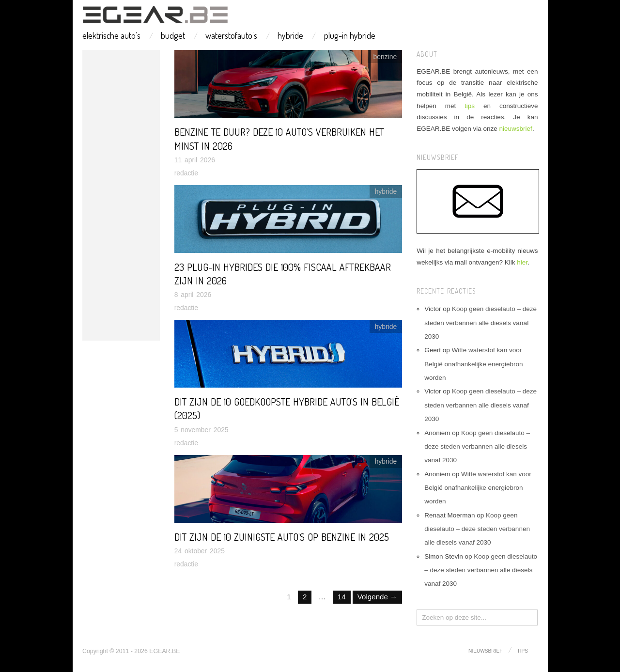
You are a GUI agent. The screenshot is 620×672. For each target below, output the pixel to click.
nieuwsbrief (516, 129)
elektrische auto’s (111, 35)
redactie (186, 173)
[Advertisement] (121, 195)
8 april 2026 (193, 295)
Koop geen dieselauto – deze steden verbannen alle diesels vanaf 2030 (480, 323)
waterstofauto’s (231, 35)
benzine (385, 57)
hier (522, 262)
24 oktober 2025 (200, 551)
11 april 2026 (195, 160)
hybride (290, 35)
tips (470, 106)
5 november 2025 (201, 430)
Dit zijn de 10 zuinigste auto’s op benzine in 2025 (282, 537)
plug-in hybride (350, 35)
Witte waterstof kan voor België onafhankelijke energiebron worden (473, 364)
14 (342, 597)
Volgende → (377, 597)
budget (173, 35)
